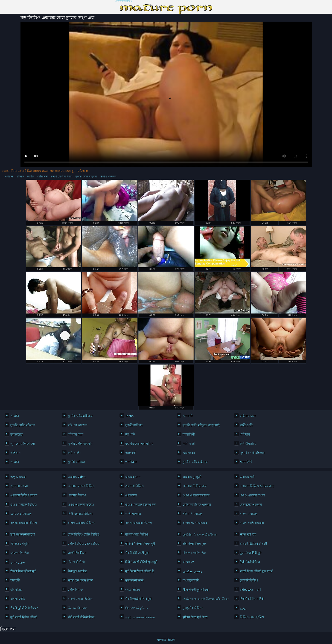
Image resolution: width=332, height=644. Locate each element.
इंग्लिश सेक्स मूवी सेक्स (195, 617)
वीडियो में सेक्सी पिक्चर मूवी (140, 544)
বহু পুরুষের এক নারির (139, 444)
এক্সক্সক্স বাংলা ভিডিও (81, 486)
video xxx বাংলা (250, 590)
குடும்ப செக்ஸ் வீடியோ (200, 534)
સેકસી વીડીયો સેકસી (253, 544)
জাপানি (188, 416)
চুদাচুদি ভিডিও (249, 580)
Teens (129, 416)
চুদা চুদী (15, 580)
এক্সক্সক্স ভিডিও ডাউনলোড (257, 486)
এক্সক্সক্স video (77, 477)
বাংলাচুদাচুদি (191, 580)
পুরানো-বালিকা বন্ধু (23, 444)
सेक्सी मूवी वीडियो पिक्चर (24, 608)
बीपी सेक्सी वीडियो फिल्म (81, 617)
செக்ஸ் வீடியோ (137, 608)
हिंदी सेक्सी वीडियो (250, 562)
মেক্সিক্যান (42, 177)
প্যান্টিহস (131, 462)
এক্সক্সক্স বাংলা (19, 486)
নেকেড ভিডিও (20, 553)
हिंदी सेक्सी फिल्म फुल (194, 544)
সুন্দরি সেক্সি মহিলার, (80, 444)
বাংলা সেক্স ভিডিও (137, 534)
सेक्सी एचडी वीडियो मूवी (138, 599)
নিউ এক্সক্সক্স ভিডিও (80, 514)
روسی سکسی (192, 571)
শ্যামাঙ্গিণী (189, 434)
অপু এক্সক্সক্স (18, 477)
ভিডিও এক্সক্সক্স (108, 177)
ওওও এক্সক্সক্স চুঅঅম (196, 495)
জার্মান (31, 177)
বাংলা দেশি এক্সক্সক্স (252, 523)
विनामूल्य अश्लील (77, 571)
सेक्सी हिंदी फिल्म (77, 553)
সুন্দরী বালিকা (134, 425)
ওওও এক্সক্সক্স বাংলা (252, 495)
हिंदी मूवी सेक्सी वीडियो (23, 534)
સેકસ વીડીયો (76, 562)
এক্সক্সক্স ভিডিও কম (194, 486)
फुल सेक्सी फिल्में (134, 580)
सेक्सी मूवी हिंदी (248, 534)
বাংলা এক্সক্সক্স (249, 514)
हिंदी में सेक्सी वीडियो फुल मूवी (141, 562)
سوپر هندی (18, 562)
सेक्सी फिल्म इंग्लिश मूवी (23, 571)
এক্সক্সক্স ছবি (247, 477)
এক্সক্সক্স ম (131, 495)
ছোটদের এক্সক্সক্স (21, 514)
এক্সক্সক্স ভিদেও (77, 495)
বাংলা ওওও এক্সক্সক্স (195, 523)
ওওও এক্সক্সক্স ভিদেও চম (141, 504)
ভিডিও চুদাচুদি (19, 544)
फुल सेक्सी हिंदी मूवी (251, 553)
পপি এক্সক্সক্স (133, 514)
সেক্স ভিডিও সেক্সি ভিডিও (84, 534)
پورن (243, 608)
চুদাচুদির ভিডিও (193, 608)
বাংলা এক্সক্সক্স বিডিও (24, 523)
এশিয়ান (9, 177)
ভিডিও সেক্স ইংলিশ (252, 617)
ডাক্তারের (17, 434)
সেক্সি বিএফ (75, 590)
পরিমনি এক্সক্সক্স (192, 514)
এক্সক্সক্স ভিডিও (124, 1)
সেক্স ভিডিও (133, 590)
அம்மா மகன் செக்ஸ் (140, 617)
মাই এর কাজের (77, 425)
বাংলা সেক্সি (18, 599)
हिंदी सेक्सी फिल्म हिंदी (252, 599)
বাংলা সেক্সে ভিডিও (80, 599)
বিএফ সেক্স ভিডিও (194, 553)
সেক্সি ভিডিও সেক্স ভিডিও (84, 544)
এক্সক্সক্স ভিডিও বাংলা (24, 495)
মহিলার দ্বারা (248, 416)
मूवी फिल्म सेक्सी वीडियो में (139, 571)
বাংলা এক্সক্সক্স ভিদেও (139, 523)
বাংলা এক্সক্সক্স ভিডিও (81, 523)
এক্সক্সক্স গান (133, 477)
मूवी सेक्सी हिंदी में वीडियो (24, 617)
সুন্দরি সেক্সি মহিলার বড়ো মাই (201, 425)
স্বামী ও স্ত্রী (246, 425)
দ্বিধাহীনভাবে (248, 444)
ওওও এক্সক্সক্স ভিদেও (81, 504)
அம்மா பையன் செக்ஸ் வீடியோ (205, 599)
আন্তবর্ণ (130, 453)
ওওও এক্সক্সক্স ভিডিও (24, 504)
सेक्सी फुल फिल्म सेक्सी (80, 580)
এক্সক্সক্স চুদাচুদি (192, 477)
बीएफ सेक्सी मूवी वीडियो (196, 590)
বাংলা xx (188, 562)
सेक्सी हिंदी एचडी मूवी (137, 553)
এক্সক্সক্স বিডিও (134, 486)
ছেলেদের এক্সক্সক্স (251, 504)
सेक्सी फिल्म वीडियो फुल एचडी (257, 571)
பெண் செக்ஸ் (77, 608)
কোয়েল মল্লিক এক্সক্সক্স (197, 504)
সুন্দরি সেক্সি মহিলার (61, 177)
